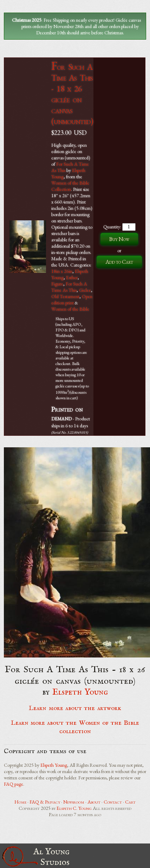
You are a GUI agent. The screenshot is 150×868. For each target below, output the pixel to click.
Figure (57, 284)
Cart (130, 802)
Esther (72, 277)
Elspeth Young (80, 692)
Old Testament (65, 296)
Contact (113, 802)
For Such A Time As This (69, 287)
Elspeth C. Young (74, 808)
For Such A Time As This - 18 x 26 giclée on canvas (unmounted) (72, 94)
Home (20, 802)
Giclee (85, 290)
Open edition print (72, 299)
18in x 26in (62, 271)
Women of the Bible (70, 309)
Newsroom (74, 802)
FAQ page (14, 784)
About (94, 802)
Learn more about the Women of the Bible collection (75, 727)
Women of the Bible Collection (70, 186)
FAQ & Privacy (45, 802)
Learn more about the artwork (75, 708)
